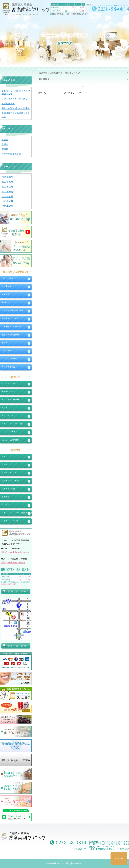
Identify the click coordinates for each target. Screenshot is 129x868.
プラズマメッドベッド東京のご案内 (17, 513)
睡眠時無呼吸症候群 (10, 334)
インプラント (7, 416)
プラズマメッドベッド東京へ (16, 99)
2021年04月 (7, 191)
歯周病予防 (6, 302)
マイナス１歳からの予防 (12, 310)
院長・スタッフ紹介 (10, 480)
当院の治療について (10, 472)
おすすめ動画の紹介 (11, 154)
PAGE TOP (119, 858)
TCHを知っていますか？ (12, 326)
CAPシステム (7, 351)
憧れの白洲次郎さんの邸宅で (16, 108)
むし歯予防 (7, 286)
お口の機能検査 (8, 367)
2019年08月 (7, 206)
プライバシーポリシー (11, 521)
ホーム (5, 456)
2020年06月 (7, 196)
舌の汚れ (6, 343)
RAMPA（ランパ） (10, 391)
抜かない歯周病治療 (10, 440)
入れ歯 (5, 407)
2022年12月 (7, 187)
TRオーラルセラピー (11, 278)
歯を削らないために (10, 318)
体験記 (5, 139)
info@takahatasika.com (13, 562)
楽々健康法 (44, 79)
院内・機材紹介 (8, 488)
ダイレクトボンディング (12, 424)
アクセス (6, 505)
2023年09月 (7, 182)
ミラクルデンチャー (10, 399)
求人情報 (6, 497)
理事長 (5, 149)
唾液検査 (6, 294)
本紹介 (5, 144)
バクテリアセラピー (10, 359)
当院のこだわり (8, 464)
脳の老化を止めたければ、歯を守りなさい (59, 73)
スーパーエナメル (9, 432)
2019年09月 (7, 201)
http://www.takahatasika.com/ (16, 552)
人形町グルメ (8, 103)
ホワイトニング (8, 383)
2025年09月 (7, 177)
